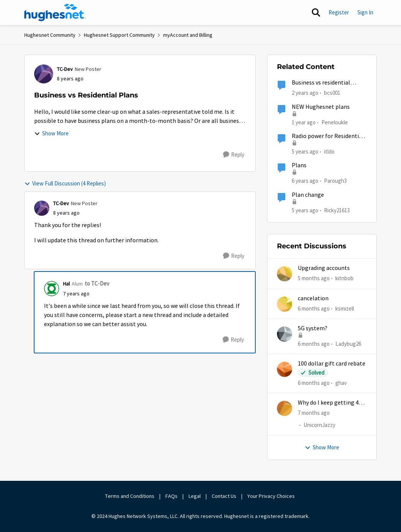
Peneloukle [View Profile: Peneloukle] (335, 122)
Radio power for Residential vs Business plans (328, 136)
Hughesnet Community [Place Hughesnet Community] (50, 35)
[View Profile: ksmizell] (285, 304)
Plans (299, 165)
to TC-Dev (97, 283)
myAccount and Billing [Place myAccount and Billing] (188, 35)
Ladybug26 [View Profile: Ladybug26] (348, 344)
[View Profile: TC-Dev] (44, 74)
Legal (195, 496)
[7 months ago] (314, 413)
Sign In (365, 12)
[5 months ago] (314, 279)
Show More (51, 133)
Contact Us (224, 496)
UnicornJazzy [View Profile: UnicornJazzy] (319, 425)
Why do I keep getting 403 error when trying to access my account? (331, 403)
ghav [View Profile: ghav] (341, 383)
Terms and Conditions (130, 496)
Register (339, 12)
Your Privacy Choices (272, 496)
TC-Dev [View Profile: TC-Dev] (65, 69)
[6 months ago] (314, 308)
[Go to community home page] (55, 13)
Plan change (308, 195)
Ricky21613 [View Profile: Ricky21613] (337, 210)
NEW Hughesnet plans (321, 107)
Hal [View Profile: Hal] (66, 284)
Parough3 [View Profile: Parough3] (335, 181)
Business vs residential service (321, 83)
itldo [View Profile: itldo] (329, 151)
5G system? (313, 328)
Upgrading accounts (324, 268)
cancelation (313, 298)
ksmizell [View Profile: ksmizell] (345, 308)
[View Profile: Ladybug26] (285, 334)
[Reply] (234, 155)
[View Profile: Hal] (52, 289)
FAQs (171, 496)
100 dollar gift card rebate (332, 364)
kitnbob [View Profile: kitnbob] (344, 278)
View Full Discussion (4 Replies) (65, 183)
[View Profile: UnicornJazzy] (285, 408)
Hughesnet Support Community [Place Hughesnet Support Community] (119, 35)
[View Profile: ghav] (285, 369)
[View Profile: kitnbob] (285, 274)
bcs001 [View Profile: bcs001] (332, 93)
